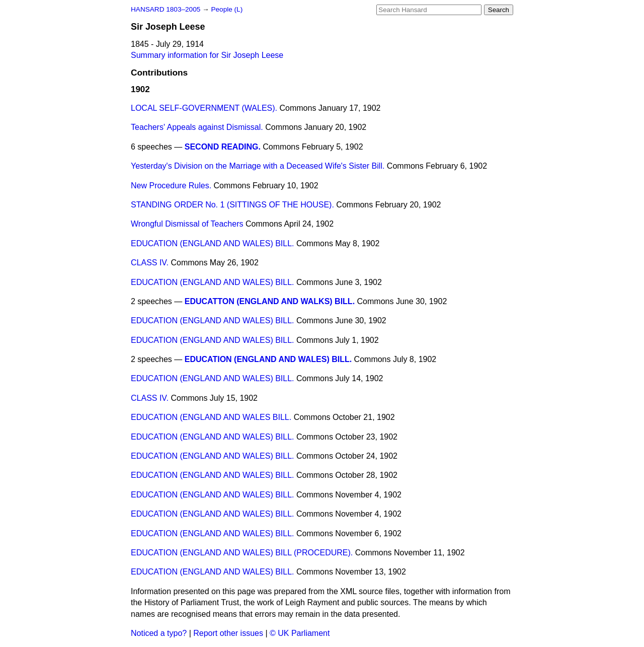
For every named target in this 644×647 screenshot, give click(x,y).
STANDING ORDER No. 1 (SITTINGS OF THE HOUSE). (232, 205)
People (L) (227, 9)
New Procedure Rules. (171, 186)
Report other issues (228, 633)
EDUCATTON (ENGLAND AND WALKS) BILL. (270, 301)
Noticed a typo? (159, 633)
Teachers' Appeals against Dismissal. (197, 127)
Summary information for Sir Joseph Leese (207, 55)
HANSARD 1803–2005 (166, 9)
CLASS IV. (150, 263)
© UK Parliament (300, 633)
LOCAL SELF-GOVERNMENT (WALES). (204, 108)
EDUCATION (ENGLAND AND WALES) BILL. (213, 243)
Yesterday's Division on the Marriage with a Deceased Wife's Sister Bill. (258, 166)
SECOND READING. (223, 147)
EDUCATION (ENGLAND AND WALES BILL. (211, 417)
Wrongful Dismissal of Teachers (187, 224)
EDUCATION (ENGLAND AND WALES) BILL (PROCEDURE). (242, 553)
